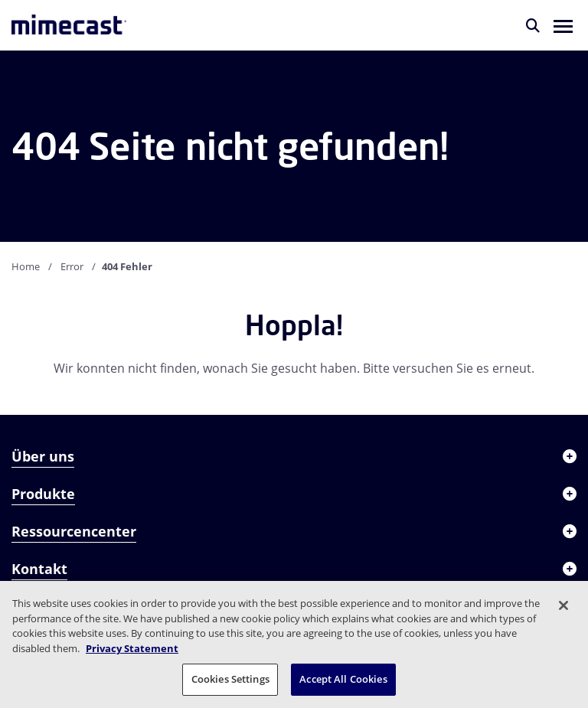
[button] (563, 25)
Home (26, 266)
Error (72, 266)
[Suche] (533, 25)
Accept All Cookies (343, 679)
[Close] (563, 605)
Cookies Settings (230, 679)
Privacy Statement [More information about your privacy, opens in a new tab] (132, 648)
